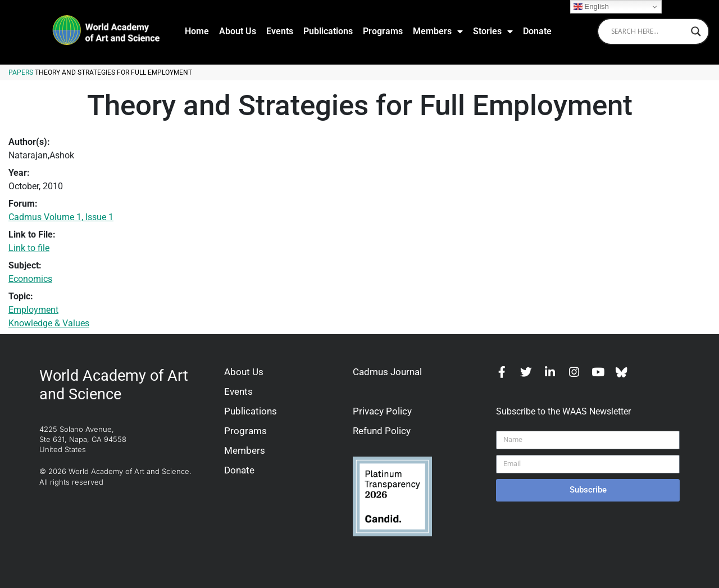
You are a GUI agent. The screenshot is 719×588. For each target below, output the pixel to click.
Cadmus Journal (387, 372)
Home (197, 31)
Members (438, 31)
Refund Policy (382, 431)
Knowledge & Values (49, 323)
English (591, 7)
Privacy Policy (382, 411)
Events (280, 31)
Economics (30, 279)
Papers (21, 72)
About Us (238, 31)
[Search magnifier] (696, 31)
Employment (33, 310)
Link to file (29, 248)
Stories (493, 31)
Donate (537, 31)
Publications (328, 31)
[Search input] (648, 31)
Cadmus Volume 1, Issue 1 (61, 217)
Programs (383, 31)
